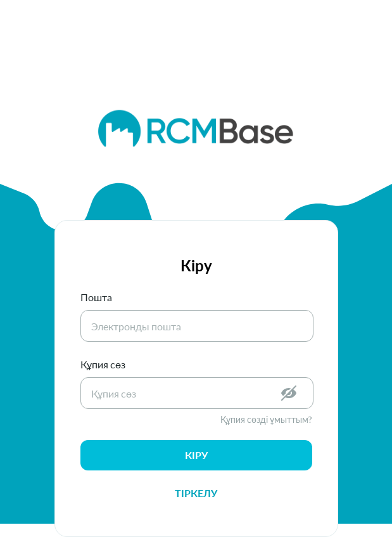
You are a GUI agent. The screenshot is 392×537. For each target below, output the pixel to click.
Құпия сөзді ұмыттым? (266, 419)
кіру (196, 455)
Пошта (96, 297)
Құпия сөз (103, 364)
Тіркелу (196, 493)
